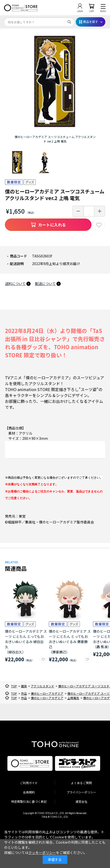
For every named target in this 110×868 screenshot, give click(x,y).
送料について (15, 284)
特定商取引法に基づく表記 (29, 801)
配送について (45, 284)
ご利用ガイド (29, 783)
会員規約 (29, 792)
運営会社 (81, 801)
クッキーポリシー (42, 852)
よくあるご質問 (81, 783)
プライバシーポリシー (81, 792)
